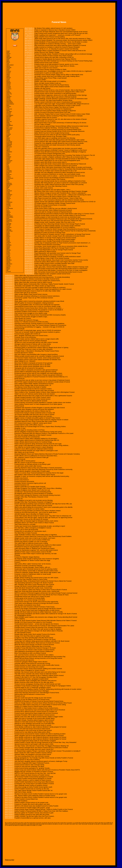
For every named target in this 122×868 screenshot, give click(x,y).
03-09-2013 (33, 823)
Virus (8, 127)
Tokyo (8, 55)
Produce (9, 71)
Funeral (9, 271)
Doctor (8, 148)
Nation (8, 130)
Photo (8, 156)
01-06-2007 (97, 824)
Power (8, 269)
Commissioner (10, 104)
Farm (8, 153)
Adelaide (9, 157)
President (9, 220)
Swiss (8, 149)
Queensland (10, 103)
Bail (8, 137)
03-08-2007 (91, 824)
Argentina (9, 183)
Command (9, 142)
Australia (9, 224)
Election (9, 78)
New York (9, 122)
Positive (9, 88)
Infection (9, 93)
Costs (8, 244)
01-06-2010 (100, 823)
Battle (8, 123)
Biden (8, 110)
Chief (8, 182)
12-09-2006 (103, 824)
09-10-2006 (109, 824)
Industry (9, 242)
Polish (8, 192)
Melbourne (9, 221)
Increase (9, 100)
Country (9, 206)
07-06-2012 (39, 823)
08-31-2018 (8, 823)
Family (8, 246)
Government (10, 217)
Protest (9, 73)
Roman (9, 54)
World (8, 234)
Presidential (10, 208)
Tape (8, 64)
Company (9, 171)
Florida (9, 140)
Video (8, 168)
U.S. (8, 210)
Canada (9, 134)
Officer (8, 248)
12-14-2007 (60, 824)
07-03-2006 (8, 825)
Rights (8, 56)
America (9, 113)
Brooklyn (9, 117)
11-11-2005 (39, 825)
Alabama (9, 146)
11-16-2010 (76, 823)
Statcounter (10, 860)
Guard (8, 69)
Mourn (8, 268)
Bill (7, 270)
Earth (8, 52)
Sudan (8, 193)
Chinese (9, 196)
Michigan (9, 230)
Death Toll (9, 143)
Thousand (9, 191)
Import (8, 138)
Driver (8, 139)
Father (8, 256)
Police (8, 133)
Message (9, 57)
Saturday (9, 67)
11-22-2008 (29, 824)
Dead (8, 237)
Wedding (9, 245)
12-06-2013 (26, 823)
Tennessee (9, 161)
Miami (8, 61)
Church (9, 266)
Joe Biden (9, 112)
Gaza (8, 201)
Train (8, 207)
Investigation (10, 115)
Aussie (8, 99)
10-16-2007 (66, 824)
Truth (8, 90)
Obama (9, 212)
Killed (8, 163)
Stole (8, 167)
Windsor (9, 250)
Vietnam (9, 162)
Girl (8, 164)
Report (8, 254)
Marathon (9, 260)
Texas (8, 214)
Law (8, 166)
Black (8, 235)
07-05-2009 (11, 824)
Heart (8, 169)
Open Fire (9, 94)
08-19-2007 (72, 824)
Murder (9, 186)
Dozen (8, 118)
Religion (9, 83)
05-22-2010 (88, 823)
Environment (10, 178)
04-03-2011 (63, 823)
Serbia (8, 59)
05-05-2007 (85, 824)
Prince (8, 62)
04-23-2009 (17, 824)
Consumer (9, 109)
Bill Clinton (9, 264)
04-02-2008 (48, 824)
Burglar (9, 205)
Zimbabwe (9, 152)
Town (8, 108)
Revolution (9, 185)
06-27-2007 (78, 824)
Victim (8, 229)
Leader (9, 158)
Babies (9, 236)
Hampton (9, 96)
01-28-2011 (69, 823)
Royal (8, 240)
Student (9, 198)
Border (8, 81)
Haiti (8, 60)
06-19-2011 (57, 823)
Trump (8, 255)
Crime (8, 200)
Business (9, 174)
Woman (9, 84)
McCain (9, 258)
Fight (8, 187)
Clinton (9, 265)
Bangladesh (10, 125)
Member (9, 225)
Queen (8, 261)
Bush (8, 219)
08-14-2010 (82, 823)
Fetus (8, 232)
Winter (8, 197)
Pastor (8, 159)
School (9, 263)
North (8, 80)
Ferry (8, 222)
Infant (8, 239)
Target (8, 241)
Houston (9, 106)
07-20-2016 (14, 823)
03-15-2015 (20, 823)
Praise (8, 253)
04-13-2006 (20, 825)
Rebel (8, 75)
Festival (9, 86)
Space (8, 74)
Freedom (9, 89)
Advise (8, 66)
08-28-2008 (35, 824)
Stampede (9, 144)
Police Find (10, 231)
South (8, 251)
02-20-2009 (23, 824)
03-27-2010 (94, 823)
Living (8, 190)
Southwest (9, 195)
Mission (9, 215)
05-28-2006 (14, 825)
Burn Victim (10, 128)
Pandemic (9, 129)
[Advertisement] (59, 10)
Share (8, 211)
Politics (9, 154)
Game (8, 176)
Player (8, 91)
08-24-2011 (51, 823)
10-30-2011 (45, 823)
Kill (7, 188)
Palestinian (10, 202)
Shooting (9, 227)
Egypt (8, 135)
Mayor (8, 120)
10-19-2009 (107, 823)
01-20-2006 (33, 825)
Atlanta (9, 98)
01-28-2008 (54, 824)
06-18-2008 (42, 824)
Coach (8, 226)
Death (8, 51)
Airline (8, 180)
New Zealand (10, 65)
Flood (8, 132)
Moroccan (9, 147)
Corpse (9, 203)
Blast (8, 105)
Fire (8, 181)
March (8, 151)
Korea (8, 95)
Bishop (9, 259)
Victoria (9, 114)
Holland (9, 177)
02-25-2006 (26, 825)
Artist (8, 70)
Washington (10, 216)
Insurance (9, 172)
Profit (8, 173)
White (8, 249)
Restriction (9, 101)
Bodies (9, 119)
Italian (8, 76)
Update (9, 124)
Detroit (8, 85)
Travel (8, 79)
